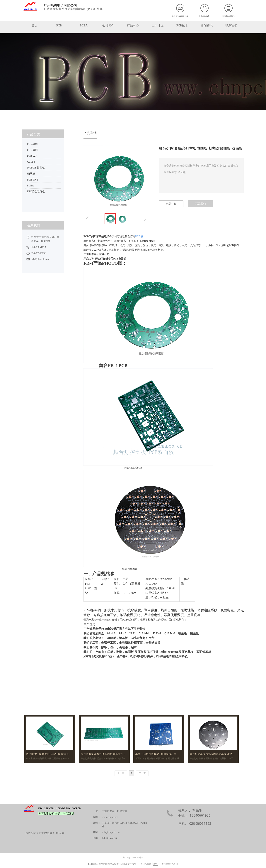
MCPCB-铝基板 (36, 168)
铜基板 (31, 174)
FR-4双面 (32, 150)
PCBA (31, 186)
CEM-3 (31, 162)
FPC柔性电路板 (36, 192)
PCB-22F (32, 156)
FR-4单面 (32, 144)
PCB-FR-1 (33, 180)
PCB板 (139, 236)
